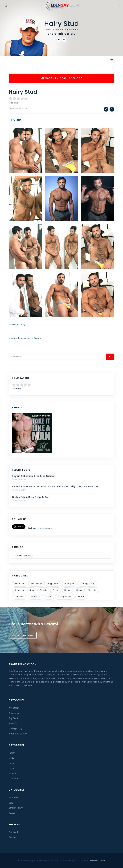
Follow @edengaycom (40, 528)
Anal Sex (35, 597)
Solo (49, 597)
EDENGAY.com (97, 861)
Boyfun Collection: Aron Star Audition (34, 476)
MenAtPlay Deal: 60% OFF (61, 78)
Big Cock (53, 584)
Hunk (79, 590)
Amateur (20, 584)
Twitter (13, 837)
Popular (59, 30)
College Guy (87, 584)
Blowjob (69, 584)
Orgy (56, 590)
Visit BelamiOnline (23, 635)
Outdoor (20, 597)
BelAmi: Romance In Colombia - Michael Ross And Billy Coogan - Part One (55, 486)
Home (48, 30)
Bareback (37, 584)
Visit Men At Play (17, 325)
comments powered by (25, 338)
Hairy (67, 590)
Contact (13, 832)
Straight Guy (65, 597)
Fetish (43, 590)
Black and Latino (24, 590)
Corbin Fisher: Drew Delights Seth (31, 497)
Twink (81, 597)
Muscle (92, 590)
